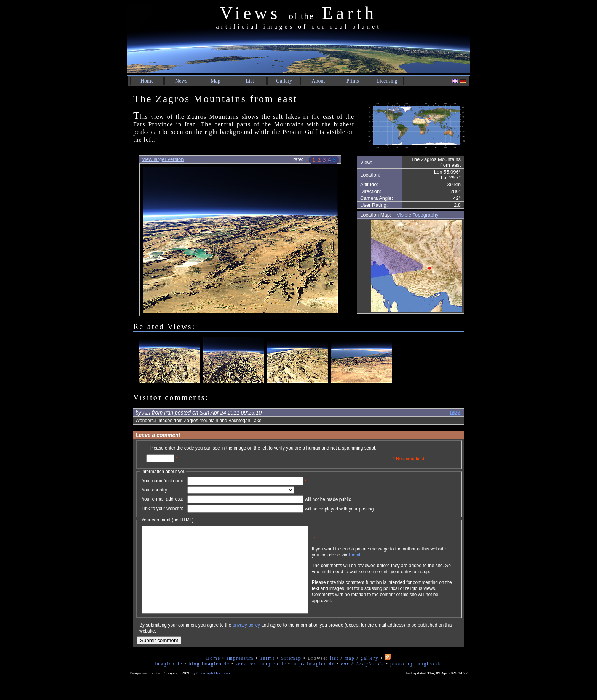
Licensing (387, 81)
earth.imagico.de (362, 681)
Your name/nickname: (164, 481)
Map (215, 81)
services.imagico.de (261, 681)
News (181, 81)
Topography (426, 215)
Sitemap (291, 675)
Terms (267, 675)
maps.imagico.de (314, 681)
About (318, 81)
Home (147, 81)
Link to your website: (162, 509)
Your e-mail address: (163, 499)
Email (391, 561)
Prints (353, 81)
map (350, 675)
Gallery (284, 81)
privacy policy (246, 642)
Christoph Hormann (213, 690)
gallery (370, 675)
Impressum (240, 675)
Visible (404, 215)
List (250, 81)
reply (455, 412)
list (334, 675)
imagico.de (168, 681)
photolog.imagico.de (416, 681)
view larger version (163, 159)
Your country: (155, 490)
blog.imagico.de (209, 681)
